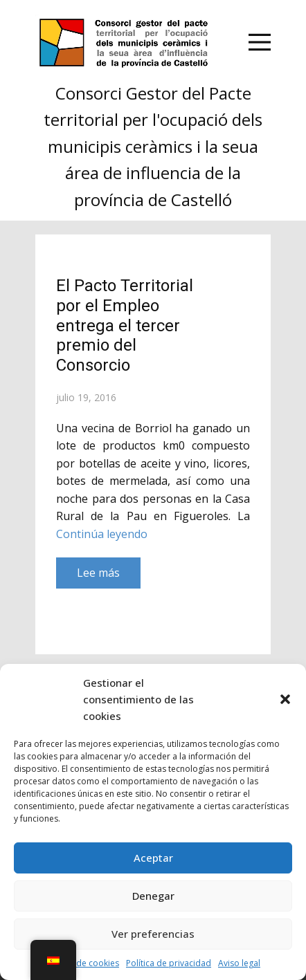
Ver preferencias (153, 934)
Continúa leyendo (102, 534)
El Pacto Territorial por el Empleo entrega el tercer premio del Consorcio (125, 325)
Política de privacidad (169, 963)
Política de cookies (82, 963)
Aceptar (153, 858)
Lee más (98, 573)
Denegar (153, 896)
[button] (285, 699)
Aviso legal (239, 963)
